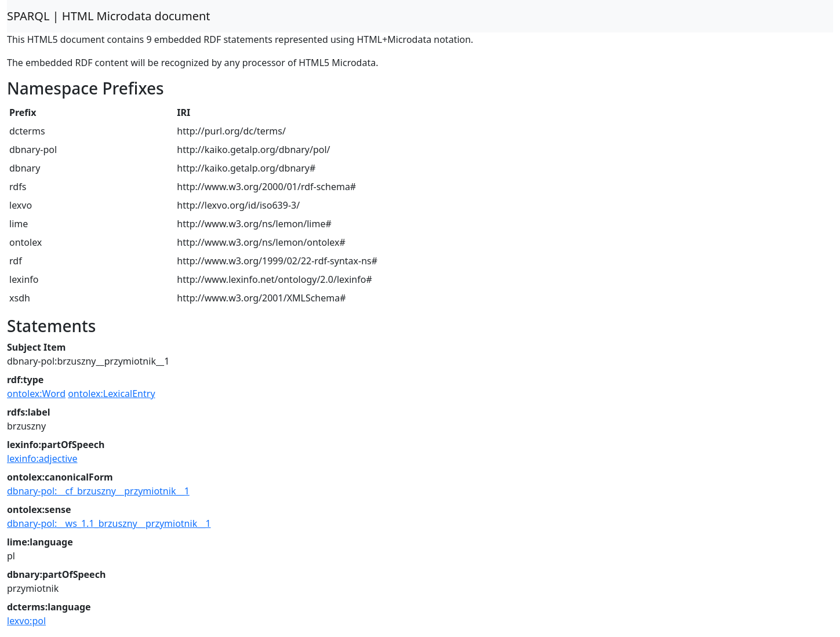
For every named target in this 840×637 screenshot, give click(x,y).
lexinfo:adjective (42, 458)
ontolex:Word (36, 394)
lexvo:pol (26, 621)
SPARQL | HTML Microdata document (109, 16)
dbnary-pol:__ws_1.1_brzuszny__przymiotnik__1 (109, 523)
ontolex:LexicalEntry (111, 394)
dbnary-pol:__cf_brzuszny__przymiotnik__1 (98, 491)
